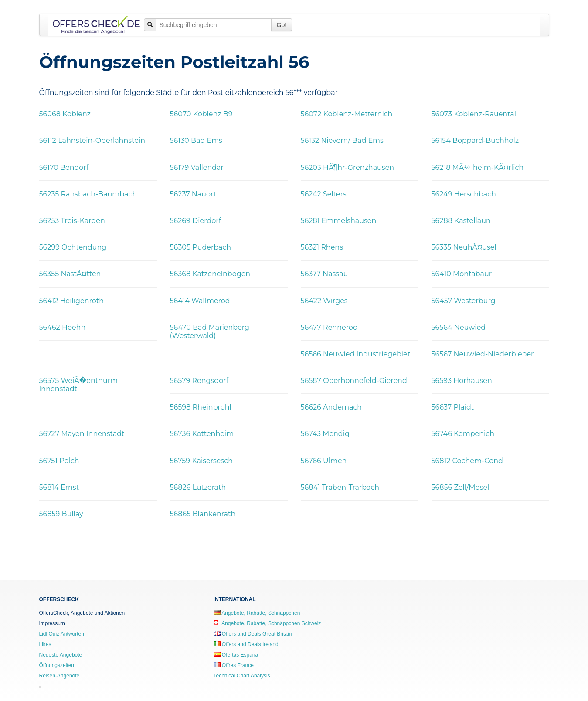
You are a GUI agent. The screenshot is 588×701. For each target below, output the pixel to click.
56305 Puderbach (201, 247)
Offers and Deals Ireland (246, 644)
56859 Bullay (61, 514)
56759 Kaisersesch (202, 461)
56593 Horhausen (462, 381)
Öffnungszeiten (57, 665)
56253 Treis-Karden (72, 221)
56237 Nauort (193, 194)
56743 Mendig (325, 434)
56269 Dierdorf (196, 221)
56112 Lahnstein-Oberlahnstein (92, 141)
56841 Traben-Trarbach (340, 487)
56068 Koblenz (65, 114)
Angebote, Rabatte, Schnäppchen (257, 613)
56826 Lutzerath (198, 487)
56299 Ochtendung (73, 247)
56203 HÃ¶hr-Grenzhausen (348, 168)
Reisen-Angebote (59, 676)
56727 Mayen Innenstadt (82, 434)
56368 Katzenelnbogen (210, 274)
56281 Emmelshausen (339, 221)
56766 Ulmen (324, 461)
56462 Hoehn (63, 327)
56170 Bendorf (64, 168)
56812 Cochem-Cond (467, 461)
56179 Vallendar (197, 168)
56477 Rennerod (329, 327)
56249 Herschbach (464, 194)
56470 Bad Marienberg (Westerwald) (210, 332)
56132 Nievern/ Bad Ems (342, 141)
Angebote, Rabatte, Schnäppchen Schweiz (267, 623)
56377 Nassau (325, 274)
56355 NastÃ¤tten (70, 274)
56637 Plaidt (453, 407)
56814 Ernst (59, 487)
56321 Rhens (322, 247)
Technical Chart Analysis (242, 676)
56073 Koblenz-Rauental (474, 114)
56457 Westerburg (464, 301)
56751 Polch (59, 461)
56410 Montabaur (462, 274)
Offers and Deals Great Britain (253, 634)
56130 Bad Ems (196, 141)
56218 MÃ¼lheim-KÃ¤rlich (478, 168)
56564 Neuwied (459, 327)
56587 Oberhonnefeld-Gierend (354, 381)
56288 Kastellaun (461, 221)
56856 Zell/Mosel (461, 487)
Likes (45, 644)
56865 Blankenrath (203, 514)
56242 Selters (324, 194)
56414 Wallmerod (200, 301)
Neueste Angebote (61, 655)
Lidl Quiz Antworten (62, 634)
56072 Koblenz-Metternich (347, 114)
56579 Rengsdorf (199, 381)
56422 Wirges (324, 301)
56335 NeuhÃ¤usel (464, 247)
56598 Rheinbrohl (201, 407)
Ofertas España (236, 655)
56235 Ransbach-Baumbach (88, 194)
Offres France (234, 665)
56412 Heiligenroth (72, 301)
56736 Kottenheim (202, 434)
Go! (282, 25)
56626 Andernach (331, 407)
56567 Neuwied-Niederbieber (483, 354)
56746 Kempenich (463, 434)
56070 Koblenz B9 (201, 114)
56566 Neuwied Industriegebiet (356, 354)
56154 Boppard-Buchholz (475, 141)
